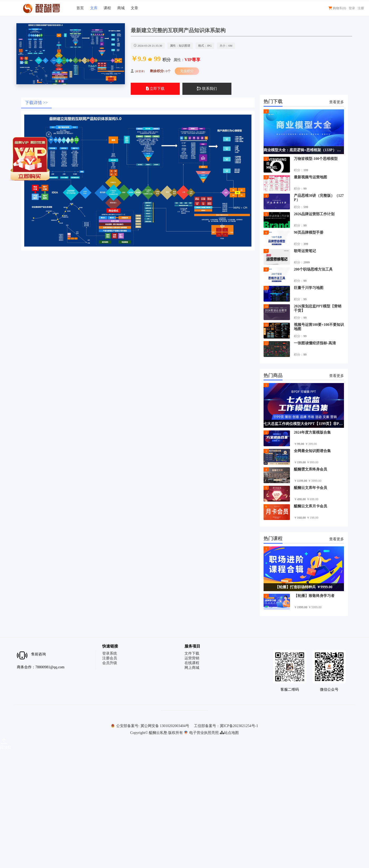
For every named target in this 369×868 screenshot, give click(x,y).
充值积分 (187, 71)
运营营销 (192, 658)
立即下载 (155, 89)
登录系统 (110, 653)
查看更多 (337, 102)
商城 (121, 8)
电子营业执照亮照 (202, 733)
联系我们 (207, 89)
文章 (134, 8)
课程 (107, 8)
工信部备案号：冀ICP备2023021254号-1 (226, 726)
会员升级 (110, 663)
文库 (94, 8)
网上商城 (192, 668)
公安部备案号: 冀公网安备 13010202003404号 (150, 726)
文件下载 (192, 653)
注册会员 (110, 658)
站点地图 (229, 733)
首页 (80, 8)
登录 (352, 8)
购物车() (337, 8)
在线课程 (192, 663)
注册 (361, 8)
